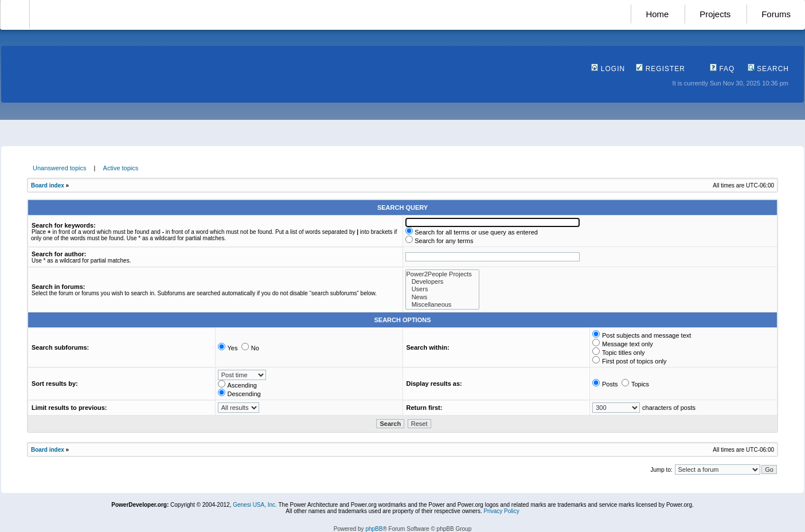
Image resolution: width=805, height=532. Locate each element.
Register (661, 69)
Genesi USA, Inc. (255, 505)
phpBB (374, 529)
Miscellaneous (442, 305)
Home (657, 14)
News (442, 297)
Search (768, 69)
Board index (48, 185)
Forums (776, 14)
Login (608, 69)
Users (442, 289)
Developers (442, 282)
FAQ (722, 69)
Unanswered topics (60, 168)
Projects (715, 14)
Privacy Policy (501, 511)
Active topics (121, 168)
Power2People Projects (442, 274)
